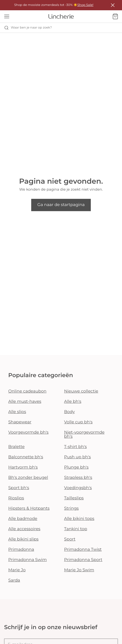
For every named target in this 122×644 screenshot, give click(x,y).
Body (70, 412)
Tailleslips (74, 498)
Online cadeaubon (27, 391)
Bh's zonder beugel (28, 478)
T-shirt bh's (76, 447)
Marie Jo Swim (79, 570)
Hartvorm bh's (23, 467)
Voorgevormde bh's (28, 432)
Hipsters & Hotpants (29, 508)
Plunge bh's (76, 467)
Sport (70, 539)
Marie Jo (17, 570)
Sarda (14, 580)
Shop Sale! (85, 5)
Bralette (16, 447)
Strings (72, 508)
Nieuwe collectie (81, 391)
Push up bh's (78, 457)
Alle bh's (73, 402)
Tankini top (76, 529)
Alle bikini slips (23, 539)
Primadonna (21, 550)
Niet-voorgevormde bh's (84, 435)
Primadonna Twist (83, 550)
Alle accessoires (24, 529)
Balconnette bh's (26, 457)
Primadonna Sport (83, 560)
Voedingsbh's (78, 488)
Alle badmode (23, 519)
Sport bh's (19, 488)
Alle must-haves (25, 402)
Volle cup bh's (78, 422)
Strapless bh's (78, 478)
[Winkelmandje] (115, 16)
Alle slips (17, 412)
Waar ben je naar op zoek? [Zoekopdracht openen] (28, 28)
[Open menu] (7, 16)
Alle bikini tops (79, 519)
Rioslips (16, 498)
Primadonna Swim (27, 560)
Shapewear (20, 422)
